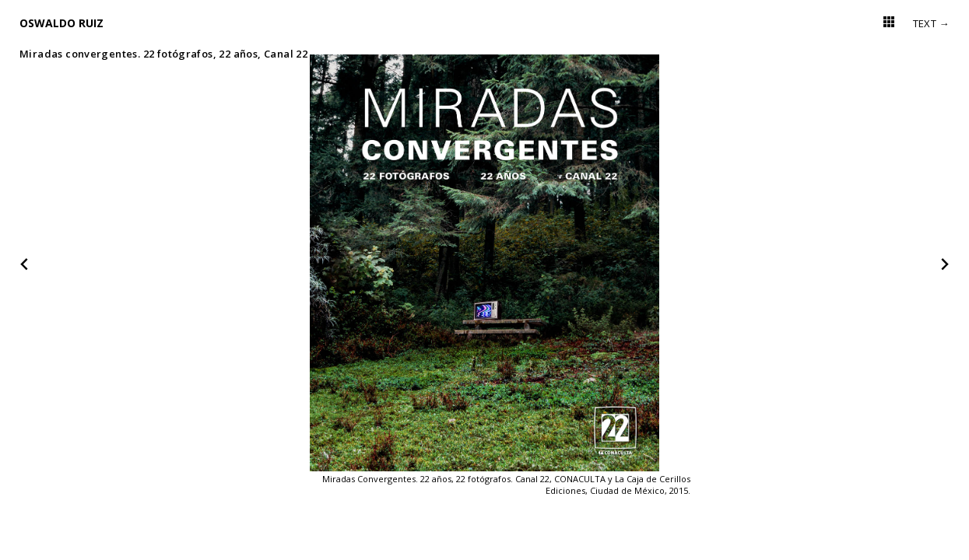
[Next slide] (944, 265)
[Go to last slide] (25, 265)
